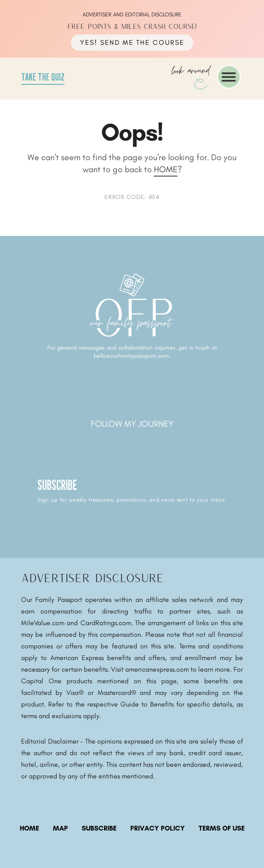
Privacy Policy (158, 828)
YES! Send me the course (132, 42)
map (60, 828)
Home (166, 169)
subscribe (99, 828)
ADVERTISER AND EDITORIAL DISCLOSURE (132, 14)
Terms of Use (222, 828)
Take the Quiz (43, 77)
